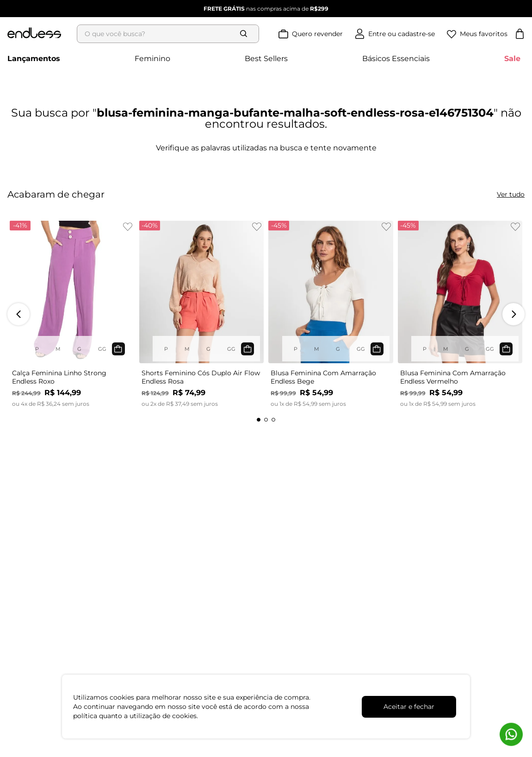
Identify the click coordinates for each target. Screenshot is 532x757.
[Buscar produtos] (246, 34)
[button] (259, 420)
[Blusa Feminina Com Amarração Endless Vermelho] (460, 314)
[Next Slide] (513, 314)
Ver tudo (511, 194)
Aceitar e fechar (409, 707)
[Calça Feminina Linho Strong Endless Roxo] (72, 314)
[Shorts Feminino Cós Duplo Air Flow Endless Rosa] (202, 314)
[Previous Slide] (19, 314)
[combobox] (171, 34)
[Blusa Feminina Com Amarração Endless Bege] (331, 314)
